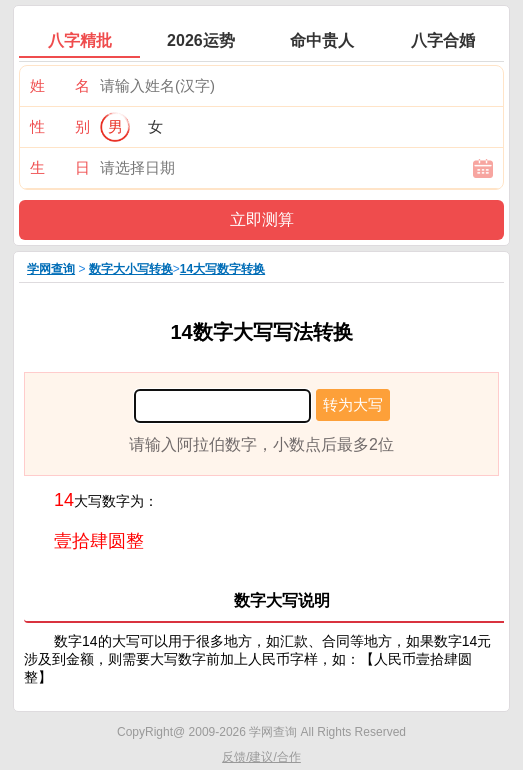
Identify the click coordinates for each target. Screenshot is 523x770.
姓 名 (60, 85)
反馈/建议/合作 (261, 757)
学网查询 (51, 269)
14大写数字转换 (222, 269)
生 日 (60, 167)
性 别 (60, 126)
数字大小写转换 (131, 269)
